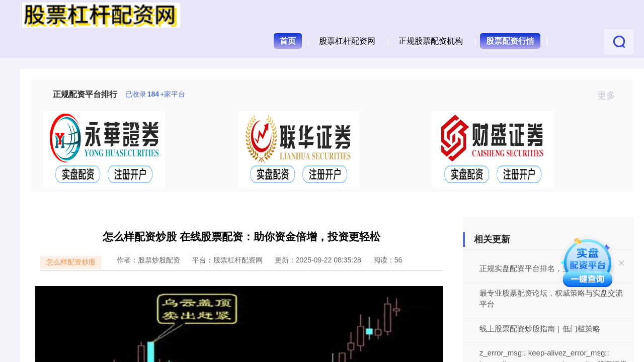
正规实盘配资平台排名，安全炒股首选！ (547, 268)
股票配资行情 (510, 41)
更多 (611, 96)
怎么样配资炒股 (71, 262)
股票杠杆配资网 (347, 41)
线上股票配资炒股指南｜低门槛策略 (540, 329)
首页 (288, 41)
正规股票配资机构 (431, 41)
